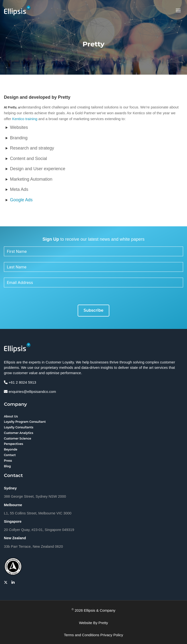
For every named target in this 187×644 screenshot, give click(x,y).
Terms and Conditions (81, 635)
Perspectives (14, 444)
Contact (10, 455)
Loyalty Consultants (19, 427)
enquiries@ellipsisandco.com (30, 392)
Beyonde (11, 449)
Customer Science (18, 438)
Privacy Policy (112, 635)
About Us (11, 416)
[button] (178, 10)
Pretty (103, 623)
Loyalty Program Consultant (25, 422)
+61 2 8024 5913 (20, 382)
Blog (7, 466)
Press (8, 461)
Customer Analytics (19, 433)
